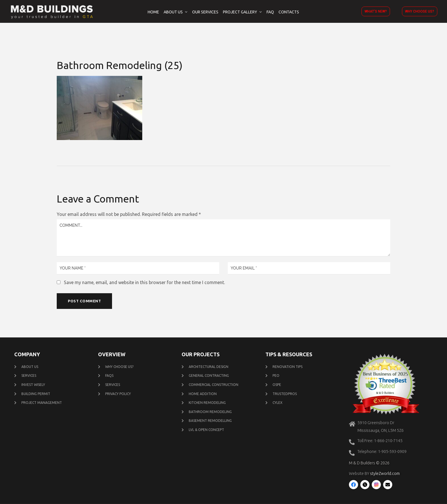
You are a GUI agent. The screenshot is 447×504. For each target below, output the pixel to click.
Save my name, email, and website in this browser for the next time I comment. (144, 282)
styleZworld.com (385, 474)
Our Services (205, 12)
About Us (173, 12)
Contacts (289, 12)
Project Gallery (240, 12)
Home (153, 12)
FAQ (270, 12)
